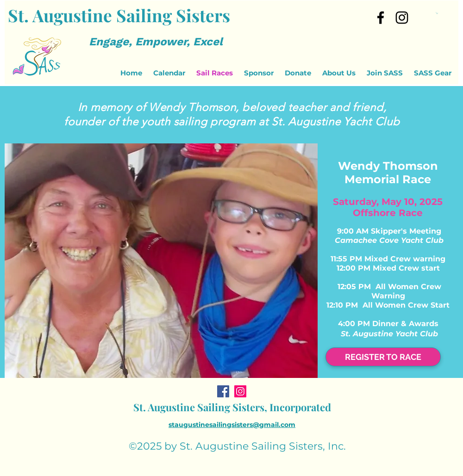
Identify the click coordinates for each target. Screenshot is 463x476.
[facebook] (381, 18)
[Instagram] (402, 18)
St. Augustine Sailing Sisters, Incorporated (232, 407)
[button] (437, 13)
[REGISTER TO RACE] (383, 357)
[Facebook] (223, 391)
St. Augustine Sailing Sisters (119, 15)
